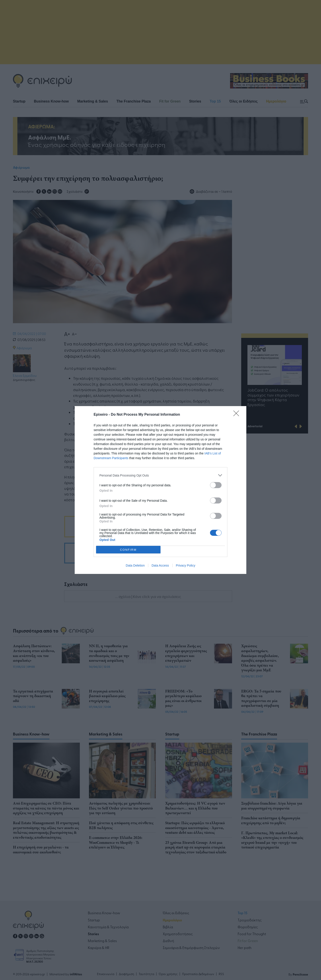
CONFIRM (128, 550)
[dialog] (160, 490)
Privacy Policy (186, 565)
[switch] (216, 485)
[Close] (238, 415)
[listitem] (160, 475)
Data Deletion (135, 565)
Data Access (160, 565)
